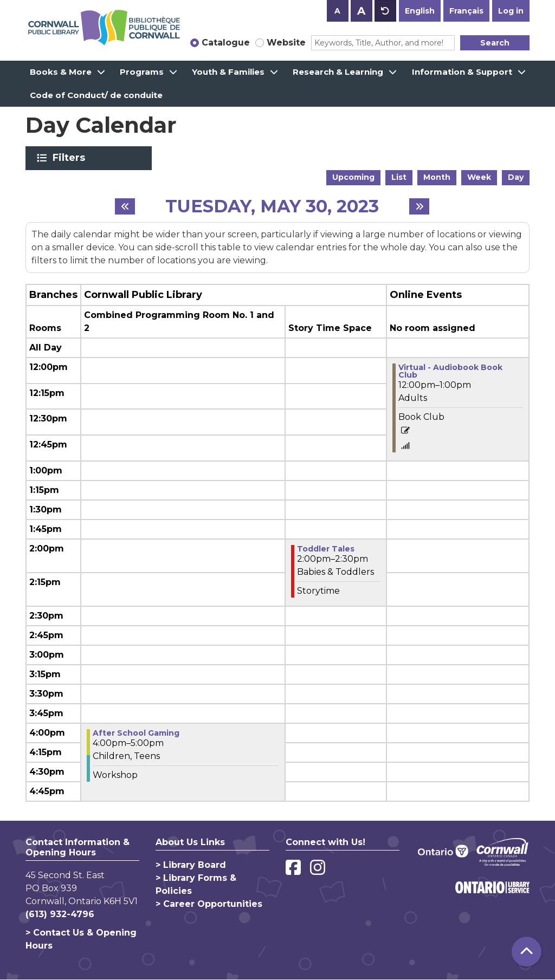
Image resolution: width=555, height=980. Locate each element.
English (420, 11)
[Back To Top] (527, 952)
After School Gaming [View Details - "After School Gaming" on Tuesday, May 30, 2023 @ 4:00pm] (136, 733)
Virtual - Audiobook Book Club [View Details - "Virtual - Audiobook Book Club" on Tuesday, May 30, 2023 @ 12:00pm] (450, 371)
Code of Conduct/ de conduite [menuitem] (96, 95)
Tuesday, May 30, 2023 (272, 206)
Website (286, 43)
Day (516, 177)
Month (437, 177)
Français (466, 11)
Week (479, 177)
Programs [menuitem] (142, 72)
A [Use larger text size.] (361, 11)
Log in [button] (511, 11)
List (399, 177)
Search (495, 43)
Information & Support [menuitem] (462, 72)
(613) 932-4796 (60, 914)
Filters (71, 158)
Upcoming (353, 177)
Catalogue (226, 43)
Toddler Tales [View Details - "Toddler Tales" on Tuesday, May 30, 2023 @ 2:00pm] (326, 549)
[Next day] (419, 206)
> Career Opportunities (209, 904)
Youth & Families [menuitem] (228, 72)
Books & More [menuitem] (61, 72)
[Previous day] (125, 206)
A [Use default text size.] (385, 11)
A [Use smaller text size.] (337, 11)
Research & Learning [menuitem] (338, 72)
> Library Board (191, 865)
